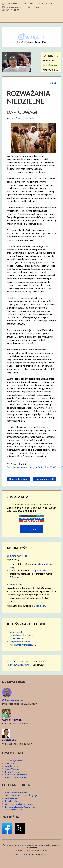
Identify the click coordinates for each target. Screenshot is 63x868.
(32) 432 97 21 (38, 7)
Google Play (40, 606)
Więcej (31, 529)
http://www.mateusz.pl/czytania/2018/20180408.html (35, 467)
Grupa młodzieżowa (20, 641)
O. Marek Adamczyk (13, 700)
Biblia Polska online (14, 810)
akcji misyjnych (39, 570)
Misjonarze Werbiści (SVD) (23, 645)
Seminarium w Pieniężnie (16, 775)
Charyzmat (10, 763)
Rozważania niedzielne (25, 118)
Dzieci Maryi (16, 638)
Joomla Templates (21, 854)
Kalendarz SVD (14, 584)
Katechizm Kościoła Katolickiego (20, 807)
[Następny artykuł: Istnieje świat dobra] (45, 479)
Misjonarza (16, 577)
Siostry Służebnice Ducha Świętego (21, 795)
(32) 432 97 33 (12, 10)
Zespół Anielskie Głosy (21, 635)
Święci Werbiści (12, 769)
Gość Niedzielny (12, 798)
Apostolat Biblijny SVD (15, 777)
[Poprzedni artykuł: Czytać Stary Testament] (18, 479)
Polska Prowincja (13, 772)
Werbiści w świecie (14, 766)
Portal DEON (11, 801)
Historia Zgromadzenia (15, 760)
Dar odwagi (22, 112)
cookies (21, 845)
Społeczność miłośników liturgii (19, 804)
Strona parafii (16, 632)
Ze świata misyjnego (17, 556)
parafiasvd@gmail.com (16, 7)
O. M (5, 720)
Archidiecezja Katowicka (16, 792)
